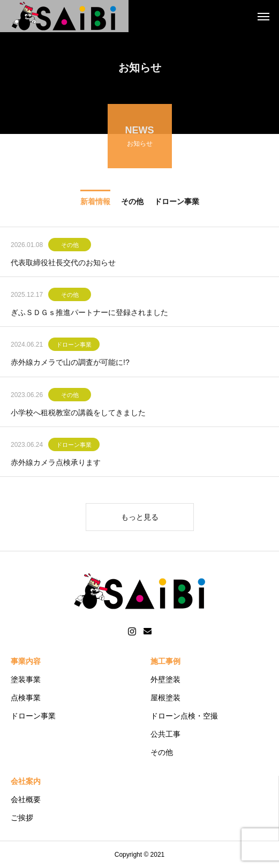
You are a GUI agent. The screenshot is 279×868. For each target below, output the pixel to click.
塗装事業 (26, 679)
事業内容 (26, 661)
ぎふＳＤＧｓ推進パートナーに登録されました (89, 314)
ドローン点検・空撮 (184, 716)
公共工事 (165, 734)
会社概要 (26, 799)
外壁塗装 (165, 679)
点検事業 (26, 698)
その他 (70, 246)
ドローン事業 (74, 346)
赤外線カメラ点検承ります (56, 464)
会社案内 (26, 781)
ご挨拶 (22, 818)
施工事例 (165, 661)
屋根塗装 (165, 698)
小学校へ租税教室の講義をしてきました (78, 414)
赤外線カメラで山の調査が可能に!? (70, 364)
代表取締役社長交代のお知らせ (63, 264)
